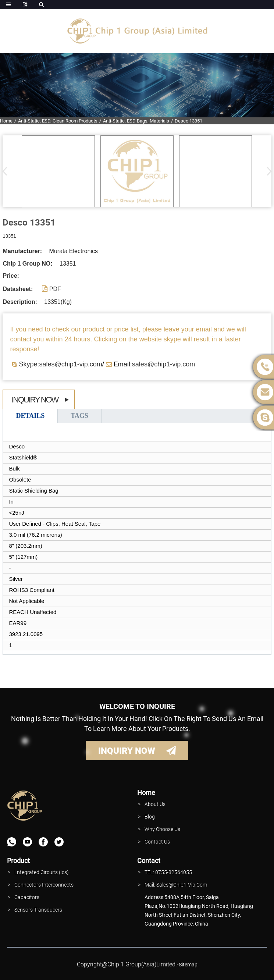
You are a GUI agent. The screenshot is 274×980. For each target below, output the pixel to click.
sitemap (188, 965)
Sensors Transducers (38, 910)
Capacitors (27, 897)
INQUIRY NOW (127, 751)
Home (6, 121)
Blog (150, 817)
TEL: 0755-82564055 (168, 872)
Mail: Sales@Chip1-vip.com (176, 885)
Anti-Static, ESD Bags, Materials (136, 121)
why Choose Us (162, 829)
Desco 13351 (188, 121)
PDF (55, 289)
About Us (155, 804)
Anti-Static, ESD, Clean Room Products (58, 121)
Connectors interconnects (44, 885)
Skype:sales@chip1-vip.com (60, 364)
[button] (267, 171)
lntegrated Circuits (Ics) (42, 872)
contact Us (157, 842)
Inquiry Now (35, 400)
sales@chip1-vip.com (163, 364)
